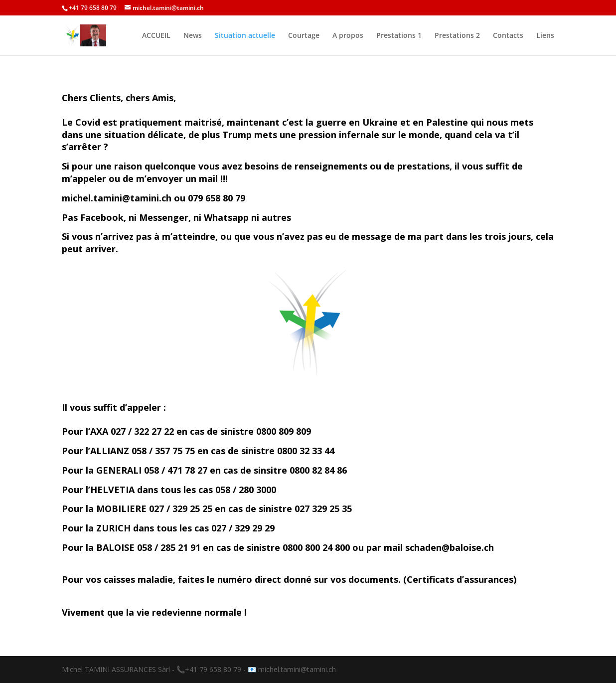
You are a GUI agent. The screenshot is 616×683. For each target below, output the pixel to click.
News (193, 36)
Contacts (508, 36)
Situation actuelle (245, 36)
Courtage (304, 36)
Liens (545, 36)
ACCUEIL (156, 36)
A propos (348, 36)
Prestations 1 (399, 36)
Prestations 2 (457, 36)
